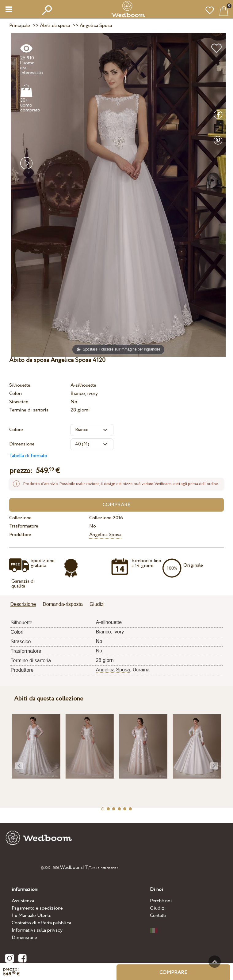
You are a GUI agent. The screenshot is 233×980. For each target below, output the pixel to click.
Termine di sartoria (29, 410)
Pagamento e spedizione (37, 908)
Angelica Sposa (105, 535)
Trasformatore (24, 526)
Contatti (158, 916)
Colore (16, 430)
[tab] (25, 605)
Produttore (20, 535)
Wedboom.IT (74, 867)
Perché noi (161, 901)
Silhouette (20, 385)
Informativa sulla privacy (37, 930)
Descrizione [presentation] (23, 604)
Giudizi (158, 908)
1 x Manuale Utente (32, 916)
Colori (16, 394)
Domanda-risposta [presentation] (63, 604)
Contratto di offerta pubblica (41, 923)
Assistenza (23, 901)
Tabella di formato (28, 456)
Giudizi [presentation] (97, 604)
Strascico (19, 402)
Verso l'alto (215, 962)
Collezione (20, 518)
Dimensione (22, 444)
